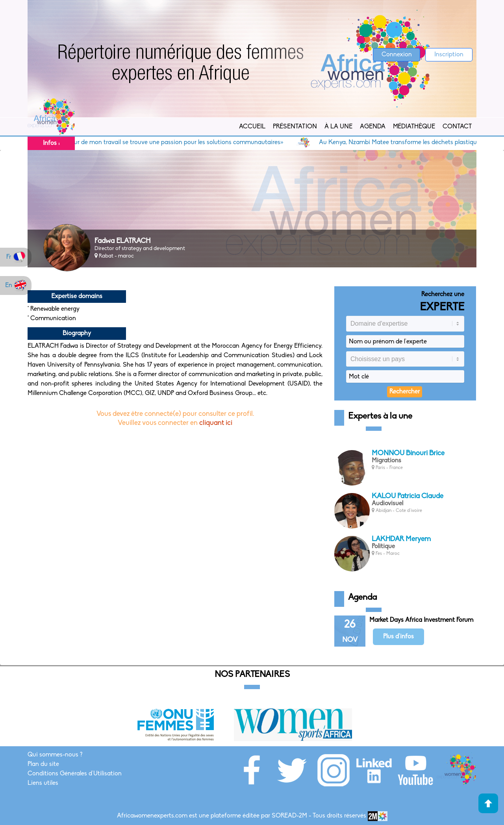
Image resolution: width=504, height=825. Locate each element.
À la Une (338, 127)
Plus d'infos (398, 637)
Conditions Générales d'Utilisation (75, 774)
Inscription (449, 55)
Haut (488, 803)
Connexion (397, 55)
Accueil (252, 127)
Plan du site (43, 764)
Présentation (295, 127)
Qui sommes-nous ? (55, 755)
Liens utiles (43, 783)
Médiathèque (414, 127)
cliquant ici (216, 423)
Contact (457, 127)
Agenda (373, 127)
